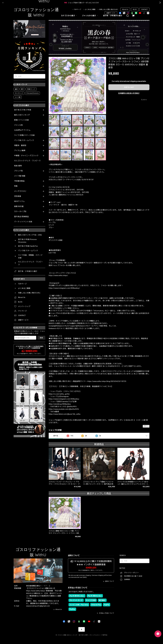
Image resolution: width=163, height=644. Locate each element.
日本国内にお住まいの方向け (129, 93)
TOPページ (78, 9)
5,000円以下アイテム (22, 130)
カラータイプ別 (20, 212)
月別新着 (18, 196)
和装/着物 (18, 166)
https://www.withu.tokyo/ (58, 275)
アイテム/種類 (20, 151)
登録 (41, 338)
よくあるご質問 (90, 9)
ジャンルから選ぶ (90, 16)
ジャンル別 (19, 125)
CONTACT (144, 9)
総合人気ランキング (22, 115)
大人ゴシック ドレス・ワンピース (27, 161)
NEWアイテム (19, 201)
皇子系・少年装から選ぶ (113, 16)
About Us (125, 9)
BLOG (135, 9)
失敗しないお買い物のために (109, 9)
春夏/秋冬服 (19, 206)
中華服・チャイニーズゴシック (26, 156)
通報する (146, 426)
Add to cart (129, 87)
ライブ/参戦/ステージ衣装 (24, 135)
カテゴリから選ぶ (69, 16)
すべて (56, 436)
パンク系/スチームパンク (24, 140)
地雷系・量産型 (20, 145)
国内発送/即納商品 (21, 217)
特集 (16, 186)
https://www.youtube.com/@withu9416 (64, 409)
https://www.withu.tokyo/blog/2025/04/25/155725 (107, 381)
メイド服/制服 (20, 176)
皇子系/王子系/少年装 (23, 110)
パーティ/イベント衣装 (23, 222)
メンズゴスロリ (20, 191)
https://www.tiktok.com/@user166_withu (65, 414)
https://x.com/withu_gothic (59, 394)
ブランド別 (19, 171)
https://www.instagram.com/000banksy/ (64, 288)
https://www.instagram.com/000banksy (64, 399)
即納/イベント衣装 (21, 120)
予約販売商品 (19, 181)
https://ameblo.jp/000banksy (60, 404)
